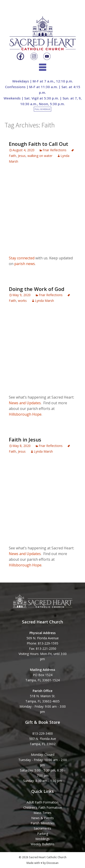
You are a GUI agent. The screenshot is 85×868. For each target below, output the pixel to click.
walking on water (40, 156)
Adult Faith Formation (42, 802)
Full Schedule (42, 109)
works (22, 301)
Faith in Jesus (25, 439)
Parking (43, 834)
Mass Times (42, 813)
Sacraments (42, 828)
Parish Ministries (43, 823)
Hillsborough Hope (25, 414)
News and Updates (25, 403)
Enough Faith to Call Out (39, 144)
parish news (25, 264)
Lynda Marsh (44, 301)
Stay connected (22, 258)
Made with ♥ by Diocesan (42, 863)
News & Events (42, 818)
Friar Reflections (55, 150)
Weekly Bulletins (42, 844)
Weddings (42, 839)
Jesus (22, 156)
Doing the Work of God (37, 289)
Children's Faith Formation (43, 807)
